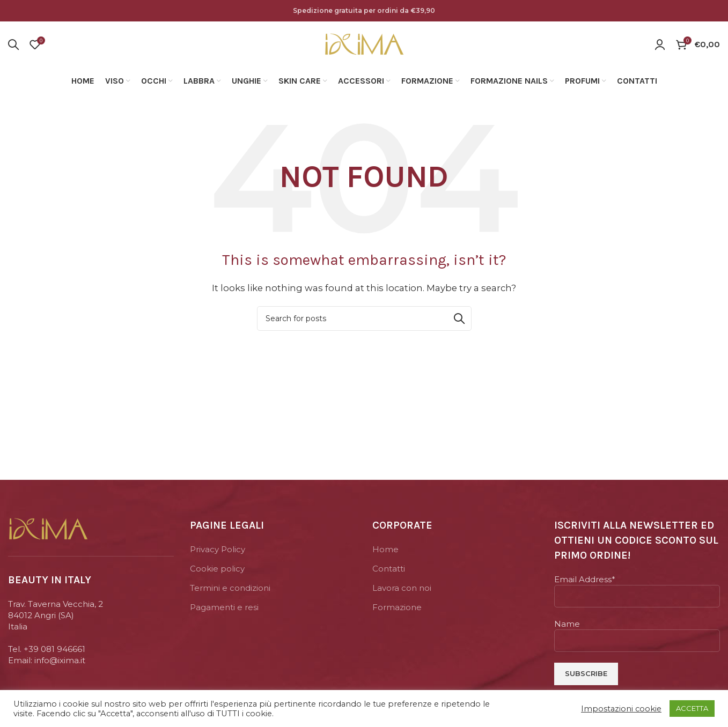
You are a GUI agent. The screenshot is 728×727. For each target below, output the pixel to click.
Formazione (397, 607)
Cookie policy (217, 569)
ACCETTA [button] (692, 708)
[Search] (13, 44)
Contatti (389, 569)
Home (385, 549)
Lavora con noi (402, 588)
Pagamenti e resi (224, 607)
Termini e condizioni (230, 588)
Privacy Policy (218, 549)
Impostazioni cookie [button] (621, 709)
